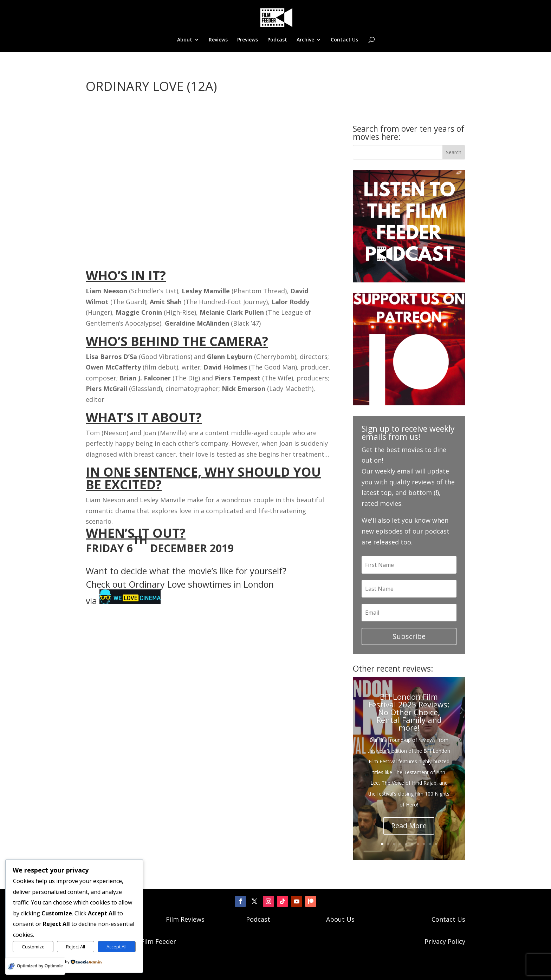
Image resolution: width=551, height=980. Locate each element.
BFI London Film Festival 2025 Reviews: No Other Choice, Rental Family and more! (409, 712)
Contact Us (344, 40)
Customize (33, 947)
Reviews (218, 40)
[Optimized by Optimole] (35, 966)
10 (436, 844)
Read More (409, 826)
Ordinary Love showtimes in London (201, 584)
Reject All (76, 947)
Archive (305, 40)
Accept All (116, 947)
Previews (248, 40)
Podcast (277, 40)
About (185, 40)
